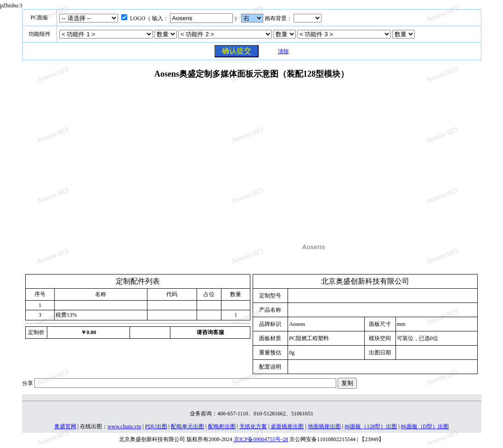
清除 (283, 51)
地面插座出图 (324, 426)
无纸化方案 (253, 426)
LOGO (138, 18)
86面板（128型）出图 (371, 426)
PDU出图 (156, 426)
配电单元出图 (187, 426)
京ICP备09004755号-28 (261, 439)
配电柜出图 (222, 426)
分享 (28, 383)
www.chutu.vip (124, 426)
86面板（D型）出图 (425, 426)
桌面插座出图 (287, 426)
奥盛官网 (65, 426)
